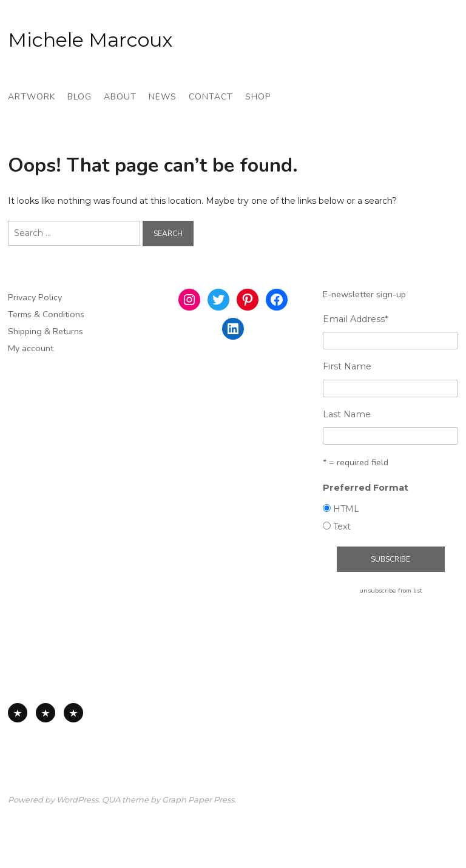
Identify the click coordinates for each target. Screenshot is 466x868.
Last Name (347, 414)
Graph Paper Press (198, 800)
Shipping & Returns (46, 331)
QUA (111, 800)
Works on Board (73, 713)
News (163, 97)
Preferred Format (366, 488)
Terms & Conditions (46, 314)
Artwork (32, 97)
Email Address (356, 319)
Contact (211, 97)
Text (342, 527)
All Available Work (18, 713)
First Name (347, 366)
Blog (79, 97)
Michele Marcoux (90, 40)
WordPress (77, 800)
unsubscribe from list (391, 590)
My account (31, 348)
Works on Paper (46, 713)
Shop (258, 97)
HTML (346, 509)
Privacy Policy (35, 297)
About (120, 97)
